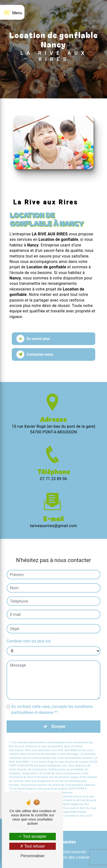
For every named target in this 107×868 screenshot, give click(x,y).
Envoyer (59, 716)
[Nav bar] (12, 12)
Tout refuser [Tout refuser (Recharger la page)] (33, 846)
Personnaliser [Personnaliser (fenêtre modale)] (33, 856)
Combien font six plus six (29, 631)
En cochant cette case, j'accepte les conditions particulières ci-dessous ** (52, 699)
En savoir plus (33, 339)
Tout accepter (32, 836)
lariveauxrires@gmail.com (53, 515)
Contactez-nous (35, 354)
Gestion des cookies (72, 857)
